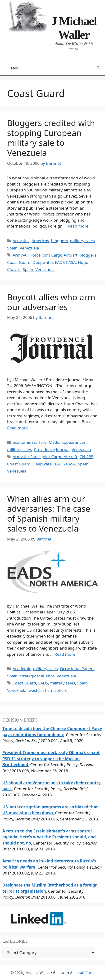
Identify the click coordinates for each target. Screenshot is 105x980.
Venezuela (29, 248)
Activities (21, 241)
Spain (12, 248)
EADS (43, 683)
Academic (22, 669)
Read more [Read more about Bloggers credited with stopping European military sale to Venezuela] (78, 226)
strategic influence (37, 676)
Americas (40, 241)
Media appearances (67, 442)
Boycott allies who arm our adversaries (51, 302)
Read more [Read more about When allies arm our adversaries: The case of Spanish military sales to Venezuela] (65, 654)
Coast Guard (19, 262)
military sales (82, 241)
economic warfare (30, 442)
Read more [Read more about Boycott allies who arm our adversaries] (17, 428)
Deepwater (43, 262)
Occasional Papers (77, 669)
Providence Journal (52, 450)
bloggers (60, 241)
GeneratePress (82, 972)
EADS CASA (65, 262)
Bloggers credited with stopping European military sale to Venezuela (51, 138)
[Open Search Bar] (98, 68)
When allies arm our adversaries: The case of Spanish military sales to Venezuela (49, 513)
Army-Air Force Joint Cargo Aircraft (45, 255)
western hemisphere (48, 690)
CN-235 (87, 457)
